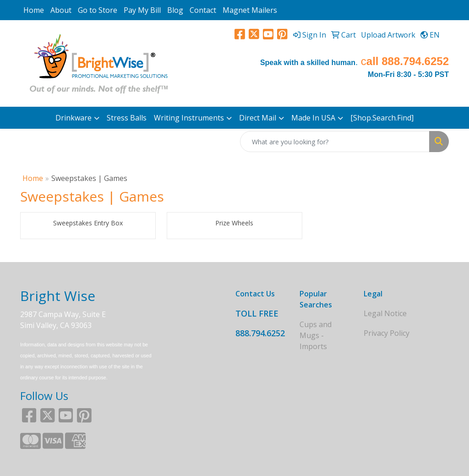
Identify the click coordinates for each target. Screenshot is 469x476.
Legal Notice (385, 313)
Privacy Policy (387, 333)
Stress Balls (127, 118)
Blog (175, 10)
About (61, 10)
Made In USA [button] (313, 118)
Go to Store (98, 10)
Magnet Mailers (250, 10)
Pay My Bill (142, 10)
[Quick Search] (335, 142)
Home (34, 10)
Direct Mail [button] (258, 118)
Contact (203, 10)
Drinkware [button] (74, 118)
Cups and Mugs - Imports (316, 335)
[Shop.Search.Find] (382, 118)
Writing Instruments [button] (189, 118)
